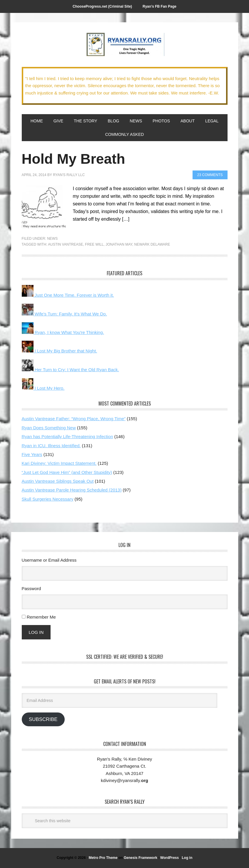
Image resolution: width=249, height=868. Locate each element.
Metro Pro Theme (103, 858)
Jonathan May (119, 244)
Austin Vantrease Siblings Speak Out (58, 481)
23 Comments (210, 175)
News (52, 239)
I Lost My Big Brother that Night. (60, 351)
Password (31, 588)
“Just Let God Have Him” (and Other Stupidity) (67, 472)
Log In (36, 632)
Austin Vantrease (65, 244)
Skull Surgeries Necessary (48, 499)
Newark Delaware (152, 244)
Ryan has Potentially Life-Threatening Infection (67, 436)
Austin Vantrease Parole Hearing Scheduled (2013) (72, 490)
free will (94, 244)
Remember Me (41, 617)
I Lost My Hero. (43, 388)
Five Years (32, 454)
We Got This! (125, 45)
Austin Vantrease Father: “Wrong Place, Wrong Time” (74, 419)
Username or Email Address (49, 560)
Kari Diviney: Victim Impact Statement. (59, 463)
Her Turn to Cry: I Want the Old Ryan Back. (70, 370)
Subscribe (43, 719)
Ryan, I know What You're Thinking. (63, 332)
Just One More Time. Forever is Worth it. (68, 295)
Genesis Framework (141, 858)
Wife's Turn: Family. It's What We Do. (64, 314)
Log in (187, 858)
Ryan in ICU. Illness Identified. (51, 446)
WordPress (169, 858)
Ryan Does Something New (49, 428)
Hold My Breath (73, 159)
